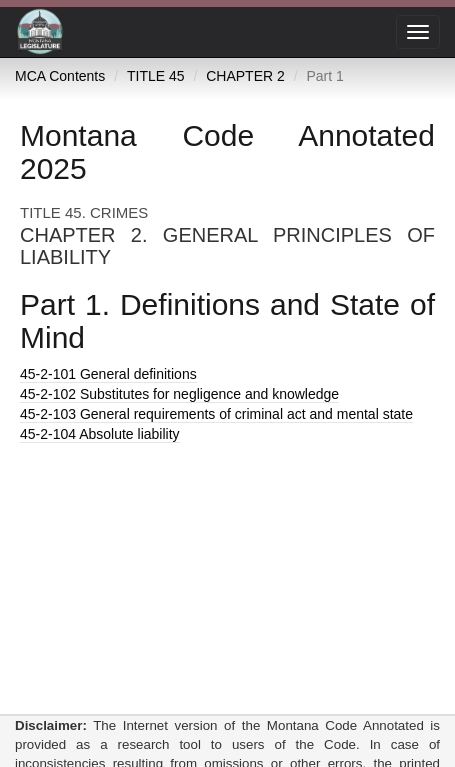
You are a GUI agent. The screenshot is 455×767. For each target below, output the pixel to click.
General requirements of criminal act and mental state (216, 414)
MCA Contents (60, 76)
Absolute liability (100, 434)
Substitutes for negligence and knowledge (179, 394)
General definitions (108, 374)
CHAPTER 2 (245, 76)
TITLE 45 (156, 76)
